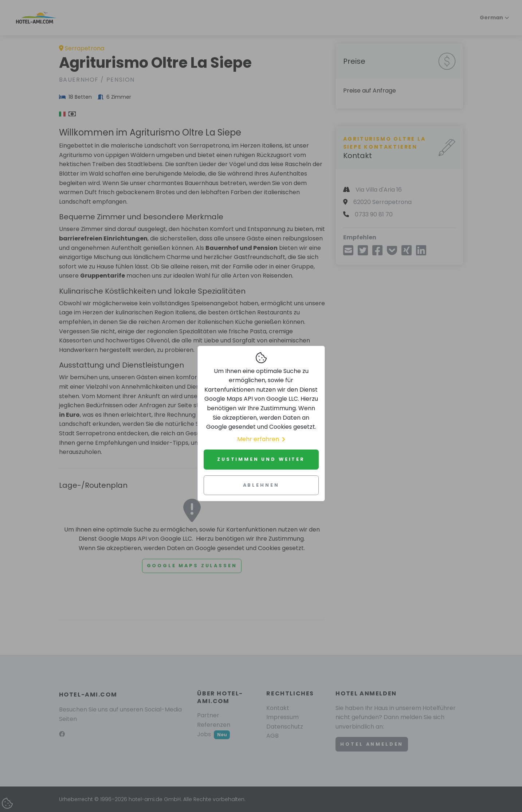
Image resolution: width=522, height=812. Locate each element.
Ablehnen (261, 485)
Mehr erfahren (261, 439)
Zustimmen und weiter (261, 459)
